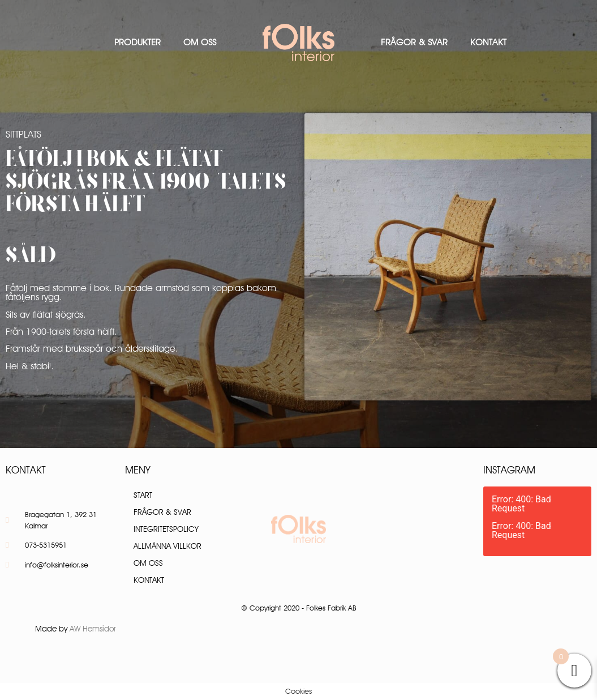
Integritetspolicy (166, 529)
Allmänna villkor (167, 546)
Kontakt (488, 42)
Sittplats (23, 134)
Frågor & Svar (414, 42)
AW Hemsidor (93, 629)
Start (143, 495)
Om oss (200, 42)
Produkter (138, 42)
